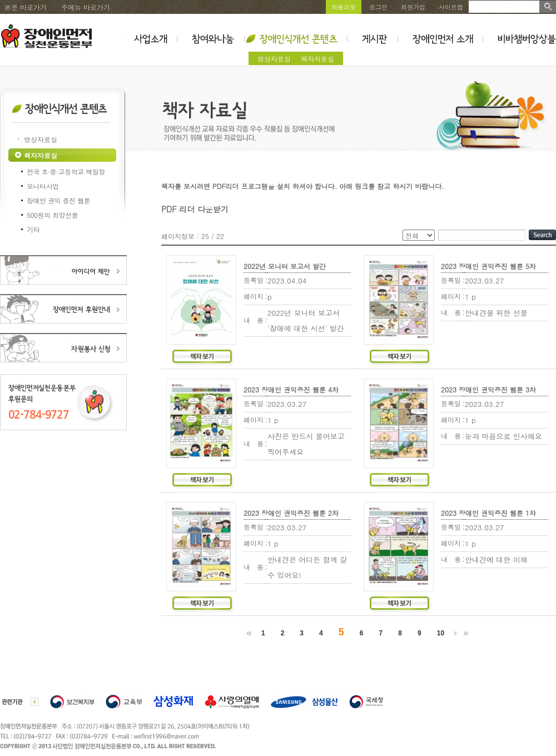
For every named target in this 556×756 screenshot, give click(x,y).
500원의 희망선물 (52, 215)
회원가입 (413, 7)
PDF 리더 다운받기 (195, 209)
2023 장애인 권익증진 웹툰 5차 (488, 266)
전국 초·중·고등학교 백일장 (66, 171)
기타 (33, 229)
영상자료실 (274, 59)
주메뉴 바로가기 (86, 7)
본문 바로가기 (26, 7)
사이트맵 (451, 7)
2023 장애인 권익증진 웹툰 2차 (291, 513)
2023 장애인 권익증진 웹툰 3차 (488, 389)
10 (441, 633)
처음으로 (344, 7)
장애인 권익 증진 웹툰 (58, 200)
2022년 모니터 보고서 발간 (285, 266)
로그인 (378, 7)
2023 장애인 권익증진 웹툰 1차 (488, 513)
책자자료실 (317, 59)
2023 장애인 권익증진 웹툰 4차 (291, 389)
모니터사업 (43, 186)
